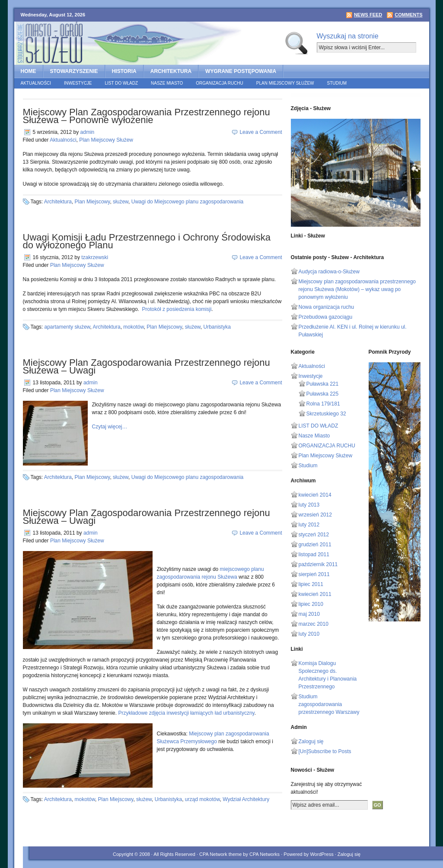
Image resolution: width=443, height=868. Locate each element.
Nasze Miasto (167, 83)
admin (88, 132)
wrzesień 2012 (315, 515)
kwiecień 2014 (315, 495)
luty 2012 (309, 525)
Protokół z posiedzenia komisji (177, 309)
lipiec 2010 (311, 604)
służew (121, 202)
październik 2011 (318, 564)
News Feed (368, 15)
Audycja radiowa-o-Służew (329, 272)
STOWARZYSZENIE (74, 71)
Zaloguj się (311, 741)
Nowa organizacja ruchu (327, 307)
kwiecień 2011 (315, 594)
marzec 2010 (314, 624)
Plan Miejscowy (92, 202)
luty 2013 (309, 505)
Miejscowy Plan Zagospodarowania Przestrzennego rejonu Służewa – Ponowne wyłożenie (147, 116)
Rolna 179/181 (323, 404)
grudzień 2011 (315, 545)
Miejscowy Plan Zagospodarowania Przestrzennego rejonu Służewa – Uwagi (147, 366)
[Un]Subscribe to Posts (325, 751)
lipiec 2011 (311, 584)
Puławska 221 (323, 384)
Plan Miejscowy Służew (285, 83)
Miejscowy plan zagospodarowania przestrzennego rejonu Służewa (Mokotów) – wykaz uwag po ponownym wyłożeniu (357, 289)
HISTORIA (124, 71)
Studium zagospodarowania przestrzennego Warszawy (329, 704)
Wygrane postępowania (241, 71)
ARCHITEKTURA (171, 71)
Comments (408, 15)
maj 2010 (309, 614)
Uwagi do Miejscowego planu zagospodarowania (188, 202)
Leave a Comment (261, 132)
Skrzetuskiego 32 (326, 414)
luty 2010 (309, 634)
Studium (337, 83)
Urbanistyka (217, 327)
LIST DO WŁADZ (122, 83)
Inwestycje (78, 83)
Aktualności (36, 83)
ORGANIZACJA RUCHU (219, 83)
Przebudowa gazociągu (326, 317)
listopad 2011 (314, 554)
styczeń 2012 (314, 535)
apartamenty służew (67, 327)
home (29, 71)
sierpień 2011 (314, 574)
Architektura (58, 202)
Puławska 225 (323, 394)
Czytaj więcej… (110, 427)
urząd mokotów (202, 799)
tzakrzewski (95, 257)
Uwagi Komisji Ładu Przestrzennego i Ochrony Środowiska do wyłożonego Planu (147, 241)
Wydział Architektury (246, 799)
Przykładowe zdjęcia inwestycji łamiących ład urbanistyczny (186, 713)
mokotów (133, 327)
